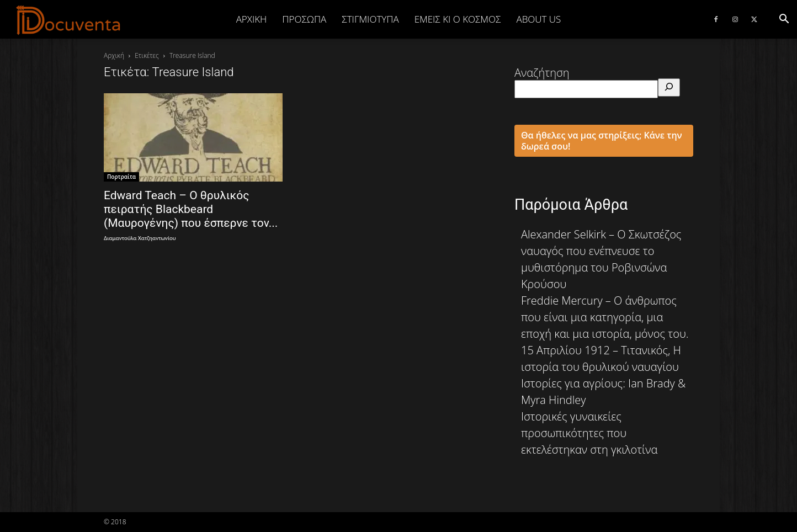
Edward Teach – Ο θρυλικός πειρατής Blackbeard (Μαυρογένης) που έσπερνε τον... (191, 209)
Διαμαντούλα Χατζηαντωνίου (140, 238)
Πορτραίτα (121, 177)
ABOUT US (538, 19)
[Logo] (69, 20)
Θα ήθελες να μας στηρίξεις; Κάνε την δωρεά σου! (602, 141)
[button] (784, 19)
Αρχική (252, 19)
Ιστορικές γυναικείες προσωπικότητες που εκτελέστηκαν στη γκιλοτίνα (589, 433)
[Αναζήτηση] (669, 87)
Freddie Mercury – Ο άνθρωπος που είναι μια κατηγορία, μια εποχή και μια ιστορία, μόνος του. (605, 317)
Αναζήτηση (542, 73)
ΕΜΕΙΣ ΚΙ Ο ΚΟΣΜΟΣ (458, 19)
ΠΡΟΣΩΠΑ (304, 19)
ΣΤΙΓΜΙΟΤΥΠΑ (370, 19)
